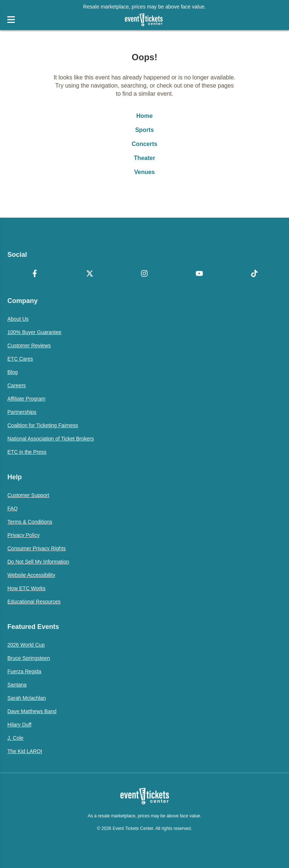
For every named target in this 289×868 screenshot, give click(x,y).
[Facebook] (35, 274)
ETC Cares (20, 359)
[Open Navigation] (11, 20)
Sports (144, 130)
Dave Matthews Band (32, 711)
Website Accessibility (31, 575)
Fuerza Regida (24, 671)
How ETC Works (26, 588)
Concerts (144, 144)
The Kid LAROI (25, 751)
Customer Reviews (29, 346)
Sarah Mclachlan (27, 698)
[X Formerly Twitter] (90, 274)
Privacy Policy (23, 535)
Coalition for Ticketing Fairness (43, 425)
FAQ (13, 508)
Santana (17, 685)
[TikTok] (254, 274)
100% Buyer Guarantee (34, 332)
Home (144, 116)
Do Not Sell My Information (38, 562)
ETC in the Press (27, 452)
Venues (144, 172)
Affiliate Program (26, 399)
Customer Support (28, 495)
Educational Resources (34, 602)
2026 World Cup (26, 645)
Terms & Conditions (30, 522)
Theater (145, 158)
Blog (13, 372)
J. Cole (16, 738)
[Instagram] (144, 274)
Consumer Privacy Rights (37, 548)
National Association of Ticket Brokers (51, 439)
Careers (17, 385)
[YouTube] (199, 274)
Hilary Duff (19, 725)
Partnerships (22, 412)
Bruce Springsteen (29, 658)
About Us (18, 319)
